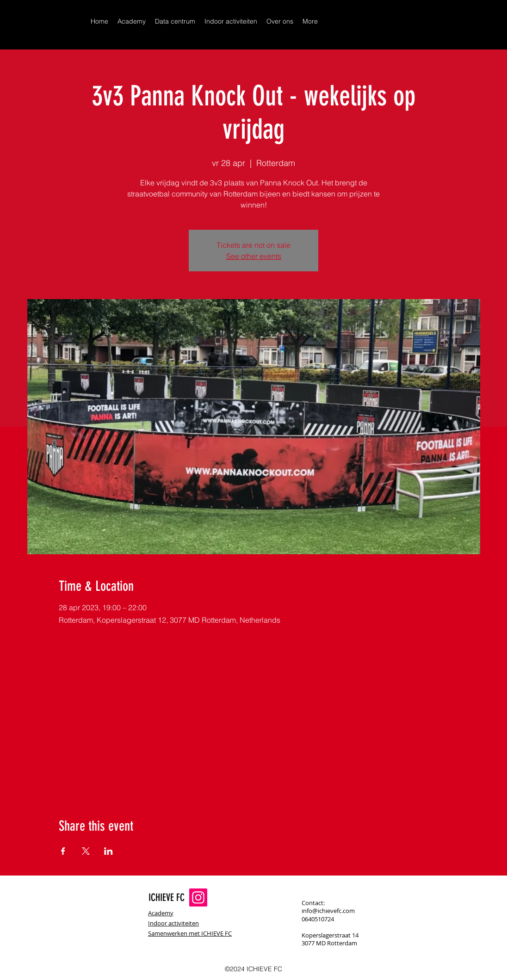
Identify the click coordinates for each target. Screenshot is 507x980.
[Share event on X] (86, 851)
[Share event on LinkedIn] (108, 851)
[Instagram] (198, 897)
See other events (254, 256)
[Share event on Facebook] (63, 851)
